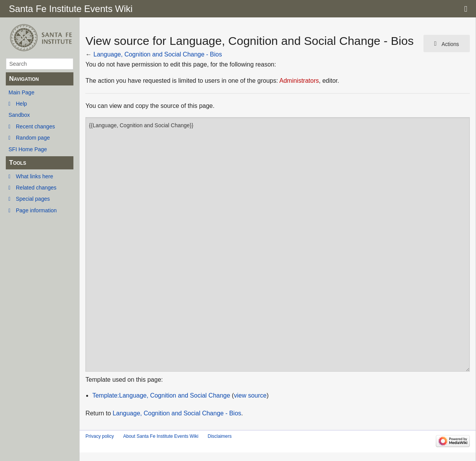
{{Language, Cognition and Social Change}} (278, 244)
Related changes (36, 188)
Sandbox (19, 115)
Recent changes (35, 126)
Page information (36, 210)
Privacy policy (99, 436)
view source (250, 395)
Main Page (21, 92)
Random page (33, 138)
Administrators (299, 81)
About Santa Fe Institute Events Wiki (161, 436)
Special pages (33, 199)
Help (21, 104)
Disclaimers (219, 436)
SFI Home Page (28, 149)
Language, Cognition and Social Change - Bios (158, 54)
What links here (34, 176)
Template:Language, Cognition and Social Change (161, 395)
